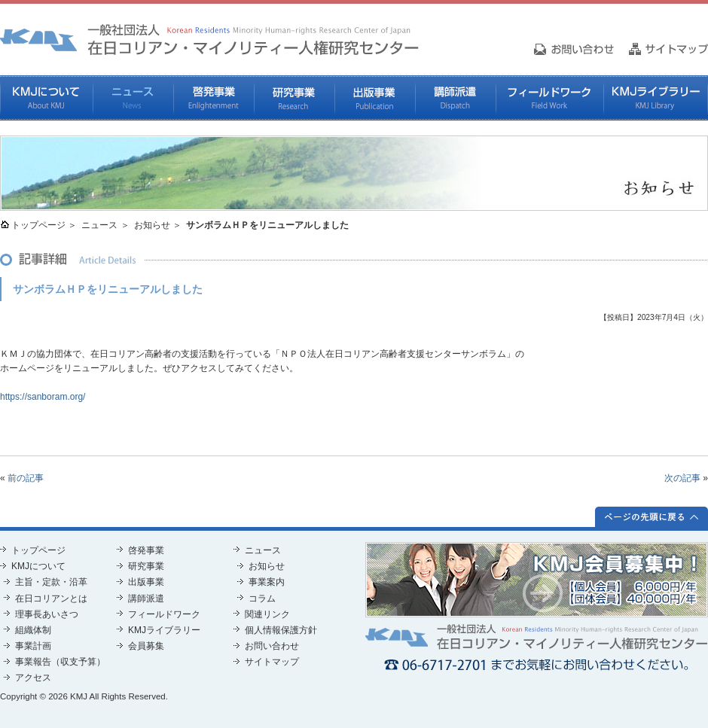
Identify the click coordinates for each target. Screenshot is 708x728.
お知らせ (152, 225)
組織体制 (33, 630)
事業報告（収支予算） (60, 662)
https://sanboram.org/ (43, 397)
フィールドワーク (549, 98)
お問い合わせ (272, 646)
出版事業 (375, 98)
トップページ (38, 225)
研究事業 (294, 98)
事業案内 (267, 582)
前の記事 (26, 478)
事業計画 (33, 646)
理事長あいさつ (47, 614)
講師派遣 (455, 98)
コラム (262, 599)
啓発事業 (214, 98)
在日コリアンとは (51, 599)
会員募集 (146, 646)
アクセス (33, 678)
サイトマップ (272, 662)
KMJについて (46, 98)
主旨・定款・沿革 (51, 582)
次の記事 (682, 478)
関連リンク (267, 614)
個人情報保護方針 (281, 630)
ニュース (133, 98)
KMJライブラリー (656, 98)
